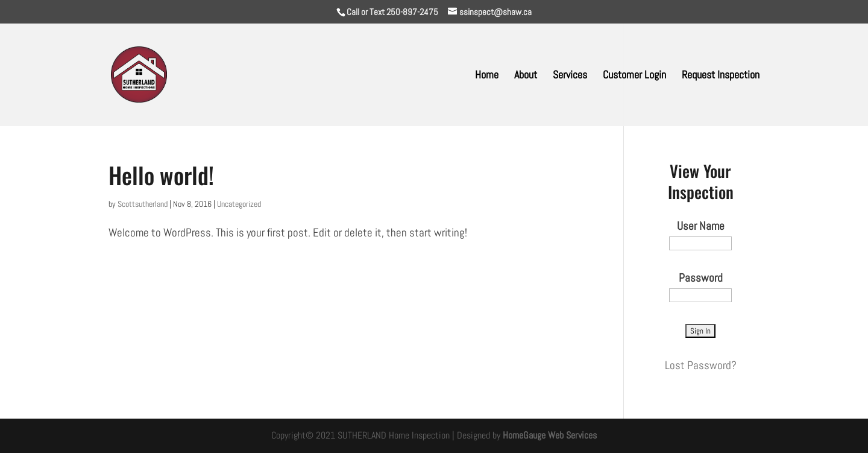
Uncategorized (239, 204)
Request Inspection (721, 76)
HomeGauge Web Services (550, 435)
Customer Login (634, 76)
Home (487, 76)
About (526, 76)
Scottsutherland (143, 204)
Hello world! (161, 175)
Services (570, 76)
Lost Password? (701, 365)
